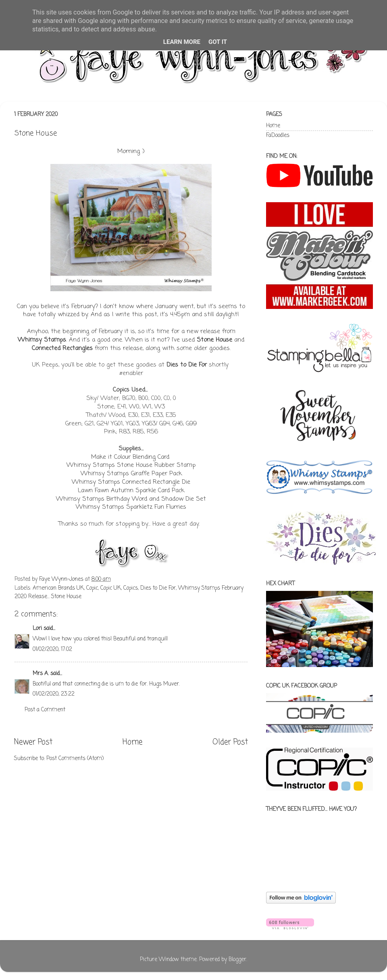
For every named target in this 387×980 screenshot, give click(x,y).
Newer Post (33, 742)
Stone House (214, 340)
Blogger (237, 960)
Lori (37, 629)
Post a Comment (45, 710)
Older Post (230, 742)
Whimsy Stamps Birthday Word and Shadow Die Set (131, 499)
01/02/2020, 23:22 (54, 694)
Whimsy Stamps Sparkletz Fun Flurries (131, 507)
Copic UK (111, 588)
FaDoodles (278, 136)
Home (132, 742)
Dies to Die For (187, 365)
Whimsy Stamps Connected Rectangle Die (131, 482)
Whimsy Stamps (42, 340)
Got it (218, 42)
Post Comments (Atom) (75, 759)
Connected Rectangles (62, 348)
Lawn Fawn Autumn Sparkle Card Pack (131, 491)
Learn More (182, 42)
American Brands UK (58, 588)
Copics (131, 588)
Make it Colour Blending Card (130, 457)
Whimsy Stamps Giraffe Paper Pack (131, 474)
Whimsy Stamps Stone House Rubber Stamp (131, 465)
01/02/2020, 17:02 (52, 650)
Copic (92, 588)
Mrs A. (41, 674)
